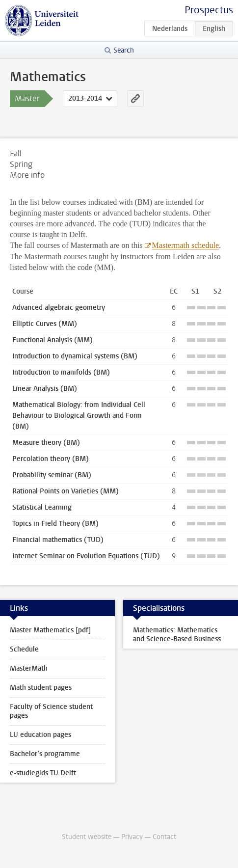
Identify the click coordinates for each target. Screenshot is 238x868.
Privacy (132, 837)
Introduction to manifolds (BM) (61, 372)
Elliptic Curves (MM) (45, 324)
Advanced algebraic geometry (59, 308)
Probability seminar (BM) (52, 475)
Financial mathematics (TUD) (58, 540)
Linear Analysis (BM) (45, 389)
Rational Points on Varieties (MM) (66, 491)
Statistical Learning (42, 507)
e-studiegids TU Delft (43, 773)
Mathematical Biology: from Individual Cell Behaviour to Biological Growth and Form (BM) (79, 416)
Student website (87, 837)
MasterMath (29, 668)
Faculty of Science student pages (51, 711)
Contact (164, 837)
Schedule (24, 649)
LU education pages (40, 735)
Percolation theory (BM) (51, 459)
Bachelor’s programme (45, 754)
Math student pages (41, 688)
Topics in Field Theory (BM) (55, 524)
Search (124, 50)
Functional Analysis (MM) (53, 340)
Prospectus (209, 10)
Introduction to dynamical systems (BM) (75, 356)
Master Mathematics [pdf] (50, 630)
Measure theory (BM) (46, 443)
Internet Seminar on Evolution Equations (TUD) (86, 556)
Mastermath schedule (185, 245)
